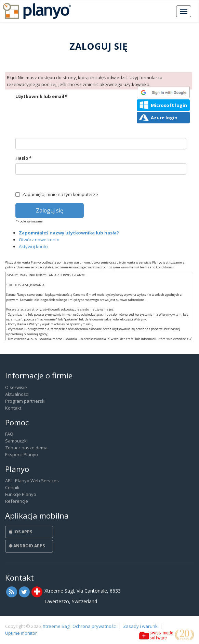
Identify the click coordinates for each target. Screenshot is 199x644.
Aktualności (17, 394)
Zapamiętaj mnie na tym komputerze (57, 194)
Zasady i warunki (141, 626)
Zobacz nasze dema (26, 448)
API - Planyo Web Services (32, 481)
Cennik (12, 487)
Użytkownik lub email (41, 96)
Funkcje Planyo (21, 494)
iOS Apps (21, 532)
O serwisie (16, 387)
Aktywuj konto (33, 246)
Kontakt (13, 408)
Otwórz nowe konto (39, 240)
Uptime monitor (21, 633)
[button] (163, 92)
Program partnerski (25, 401)
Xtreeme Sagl (57, 626)
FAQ (9, 434)
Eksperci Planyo (22, 454)
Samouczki (16, 441)
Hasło (23, 158)
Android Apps (27, 546)
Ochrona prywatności (95, 626)
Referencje (17, 501)
